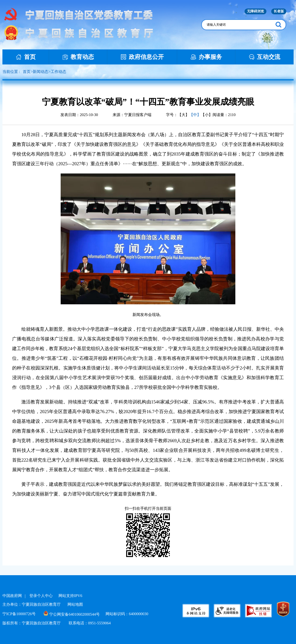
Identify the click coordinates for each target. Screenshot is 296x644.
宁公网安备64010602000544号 (72, 614)
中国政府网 (12, 596)
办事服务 (206, 57)
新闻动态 (41, 72)
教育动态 (78, 57)
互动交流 (264, 57)
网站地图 (75, 604)
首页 (26, 57)
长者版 (279, 11)
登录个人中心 (41, 596)
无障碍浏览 (255, 11)
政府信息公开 (142, 57)
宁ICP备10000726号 (19, 614)
